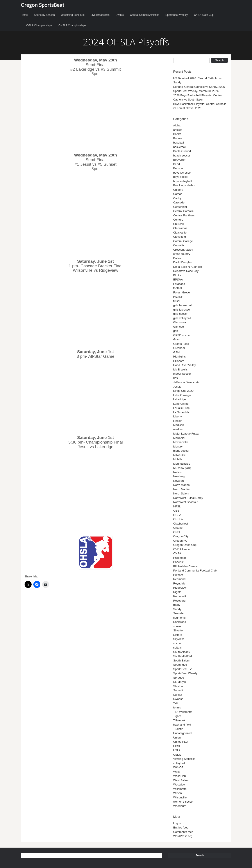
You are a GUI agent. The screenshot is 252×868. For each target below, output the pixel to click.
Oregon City (181, 536)
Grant (177, 339)
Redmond (179, 579)
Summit (178, 690)
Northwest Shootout (186, 502)
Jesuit (177, 387)
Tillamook (179, 720)
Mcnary (178, 447)
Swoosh (178, 699)
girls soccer (181, 314)
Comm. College (183, 241)
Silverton (179, 630)
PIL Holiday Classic (186, 566)
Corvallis (179, 245)
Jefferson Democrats (186, 382)
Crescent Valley (183, 250)
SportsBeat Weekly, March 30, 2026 (196, 91)
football (178, 288)
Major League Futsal (186, 434)
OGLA (177, 515)
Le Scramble (181, 412)
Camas (178, 194)
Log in (177, 823)
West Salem (181, 780)
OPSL (177, 532)
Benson (178, 168)
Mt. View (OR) (182, 468)
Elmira (177, 275)
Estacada (179, 284)
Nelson (178, 472)
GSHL (177, 352)
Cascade (179, 202)
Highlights (180, 357)
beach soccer (182, 155)
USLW (177, 755)
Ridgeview (180, 588)
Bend (177, 164)
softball (178, 648)
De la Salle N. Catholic (188, 267)
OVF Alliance (181, 549)
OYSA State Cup (204, 15)
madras (178, 429)
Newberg (179, 476)
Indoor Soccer (182, 374)
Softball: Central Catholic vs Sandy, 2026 (199, 87)
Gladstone (180, 322)
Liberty (178, 416)
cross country (182, 254)
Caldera (178, 190)
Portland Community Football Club (195, 571)
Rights (177, 592)
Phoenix (178, 562)
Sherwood (180, 622)
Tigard (177, 716)
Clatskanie (180, 233)
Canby (177, 198)
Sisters (178, 635)
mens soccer (181, 451)
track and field (182, 725)
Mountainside (182, 464)
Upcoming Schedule (73, 15)
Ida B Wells (181, 369)
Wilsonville (180, 797)
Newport (179, 481)
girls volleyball (182, 318)
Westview (179, 784)
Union (177, 738)
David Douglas (183, 262)
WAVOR (179, 767)
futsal (177, 301)
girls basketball (183, 305)
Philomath (180, 558)
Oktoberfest (181, 524)
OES (176, 511)
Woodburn (180, 806)
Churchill (179, 224)
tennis (177, 707)
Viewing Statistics (184, 759)
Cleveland (180, 237)
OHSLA (178, 519)
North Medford (182, 489)
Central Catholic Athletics (144, 15)
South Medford (183, 656)
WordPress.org (183, 836)
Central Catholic (183, 211)
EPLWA (178, 279)
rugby (177, 605)
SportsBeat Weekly (177, 15)
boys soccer (181, 177)
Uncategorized (182, 733)
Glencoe (179, 327)
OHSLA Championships (72, 25)
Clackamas (180, 228)
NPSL (177, 506)
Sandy (177, 609)
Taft (176, 703)
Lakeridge (180, 399)
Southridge (180, 665)
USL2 (177, 750)
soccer (177, 643)
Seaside (178, 613)
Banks (177, 134)
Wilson (178, 793)
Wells (177, 772)
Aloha (177, 125)
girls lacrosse (182, 310)
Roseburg (179, 601)
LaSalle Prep (181, 408)
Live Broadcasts (100, 15)
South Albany (182, 652)
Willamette (180, 789)
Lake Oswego (182, 395)
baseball (179, 143)
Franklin (178, 297)
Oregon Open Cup (185, 545)
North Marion (181, 485)
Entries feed (181, 828)
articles (178, 130)
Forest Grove (182, 292)
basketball (180, 147)
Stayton (178, 686)
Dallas (177, 258)
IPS (176, 378)
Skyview (179, 639)
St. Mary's (180, 682)
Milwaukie (180, 455)
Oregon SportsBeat (43, 5)
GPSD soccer (182, 335)
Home (24, 15)
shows (177, 626)
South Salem (181, 660)
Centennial (180, 207)
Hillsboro (179, 361)
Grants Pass (181, 344)
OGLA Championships (39, 25)
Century (178, 220)
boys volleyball (183, 181)
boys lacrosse (182, 173)
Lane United (181, 404)
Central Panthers (184, 215)
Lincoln (178, 421)
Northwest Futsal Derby (188, 498)
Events (120, 15)
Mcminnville (181, 442)
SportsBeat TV (182, 669)
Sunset (178, 695)
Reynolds (179, 583)
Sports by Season (44, 15)
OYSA (177, 553)
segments (179, 618)
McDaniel (179, 438)
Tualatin (178, 729)
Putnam (178, 575)
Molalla (178, 459)
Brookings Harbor (184, 185)
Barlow (178, 138)
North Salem (181, 493)
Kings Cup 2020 (183, 391)
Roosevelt (180, 596)
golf (176, 331)
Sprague (179, 678)
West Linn (180, 776)
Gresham (179, 348)
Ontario (178, 528)
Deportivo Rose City (186, 271)
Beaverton (180, 160)
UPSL (177, 746)
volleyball (179, 763)
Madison (179, 425)
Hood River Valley (185, 365)
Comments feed (183, 832)
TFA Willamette (183, 712)
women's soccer (183, 802)
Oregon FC (180, 541)
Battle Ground (182, 151)
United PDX (181, 742)
